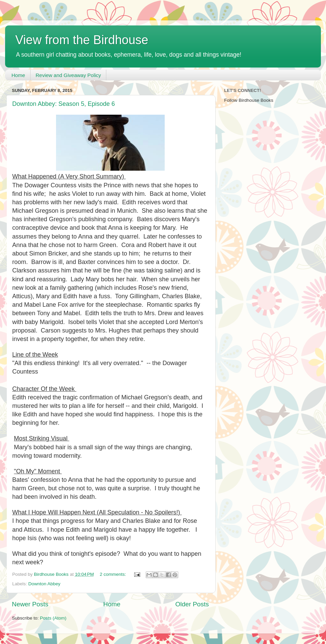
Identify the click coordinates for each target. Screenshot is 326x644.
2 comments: (114, 574)
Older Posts (192, 604)
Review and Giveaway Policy (68, 75)
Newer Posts (30, 604)
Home (18, 75)
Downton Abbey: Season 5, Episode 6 (64, 104)
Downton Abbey (44, 584)
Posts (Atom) (53, 618)
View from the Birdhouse (82, 40)
